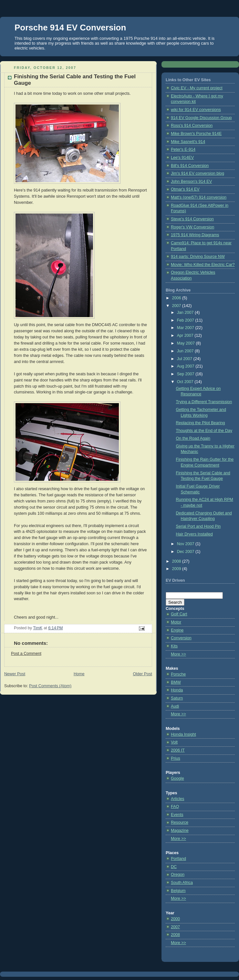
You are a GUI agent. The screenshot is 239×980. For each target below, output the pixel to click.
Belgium (178, 891)
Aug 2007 (186, 366)
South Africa (182, 883)
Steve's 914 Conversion (192, 219)
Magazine (180, 831)
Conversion (181, 638)
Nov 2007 (186, 544)
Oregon (178, 875)
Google (177, 778)
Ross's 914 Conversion (192, 126)
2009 (177, 569)
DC (174, 867)
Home (79, 674)
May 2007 (187, 343)
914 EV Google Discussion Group (201, 118)
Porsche (178, 674)
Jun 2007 (186, 351)
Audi (175, 706)
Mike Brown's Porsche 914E (196, 134)
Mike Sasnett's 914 (188, 142)
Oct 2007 (186, 382)
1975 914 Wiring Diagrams (195, 235)
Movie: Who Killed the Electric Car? (203, 265)
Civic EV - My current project (197, 88)
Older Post (142, 674)
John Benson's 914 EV (191, 182)
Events (177, 815)
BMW (176, 682)
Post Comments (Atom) (50, 686)
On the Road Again (193, 438)
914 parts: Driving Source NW (198, 257)
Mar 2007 (186, 328)
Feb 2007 (186, 320)
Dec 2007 (186, 552)
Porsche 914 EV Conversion (70, 28)
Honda (177, 690)
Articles (177, 799)
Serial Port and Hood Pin (198, 526)
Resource (180, 822)
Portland (178, 859)
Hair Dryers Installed (194, 534)
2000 (175, 919)
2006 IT (178, 750)
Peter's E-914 (183, 149)
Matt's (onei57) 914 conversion (199, 197)
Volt (174, 742)
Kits (174, 646)
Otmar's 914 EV (185, 189)
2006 (177, 298)
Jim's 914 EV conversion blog (197, 173)
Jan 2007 (186, 313)
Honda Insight (183, 734)
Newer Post (15, 674)
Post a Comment (26, 654)
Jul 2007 (185, 359)
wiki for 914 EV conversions (196, 110)
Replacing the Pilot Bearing (201, 423)
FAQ (175, 807)
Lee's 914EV (182, 158)
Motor (176, 622)
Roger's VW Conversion (192, 227)
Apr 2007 (186, 336)
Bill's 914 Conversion (190, 166)
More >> (178, 654)
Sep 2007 (186, 374)
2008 (177, 561)
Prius (176, 758)
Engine (177, 630)
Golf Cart (179, 614)
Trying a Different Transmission (204, 402)
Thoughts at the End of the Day (204, 431)
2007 (177, 306)
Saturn (177, 698)
